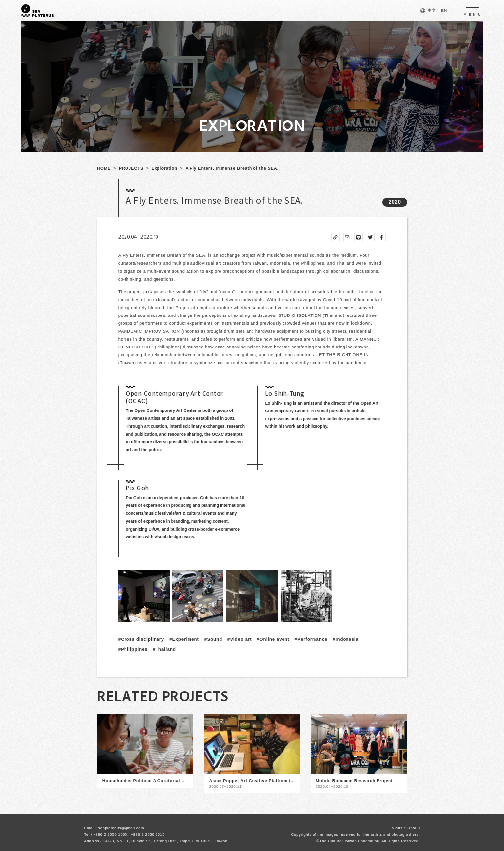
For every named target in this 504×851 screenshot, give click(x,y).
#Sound (213, 639)
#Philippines (133, 649)
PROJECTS (131, 168)
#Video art (239, 639)
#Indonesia (346, 639)
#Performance (311, 639)
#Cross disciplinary (141, 639)
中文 (432, 11)
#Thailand (164, 649)
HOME (104, 168)
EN (444, 11)
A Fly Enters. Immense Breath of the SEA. (232, 168)
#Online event (273, 639)
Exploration (165, 168)
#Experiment (184, 639)
